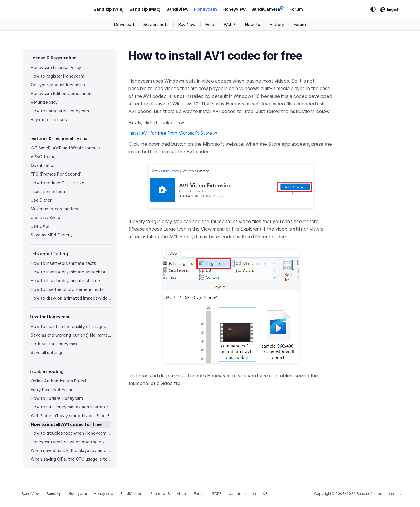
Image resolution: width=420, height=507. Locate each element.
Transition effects (49, 192)
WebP (230, 25)
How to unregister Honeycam (60, 111)
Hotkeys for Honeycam (54, 344)
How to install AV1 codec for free (66, 424)
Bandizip (54, 494)
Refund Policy (44, 102)
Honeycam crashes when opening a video (71, 442)
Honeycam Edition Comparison (61, 94)
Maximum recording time (55, 209)
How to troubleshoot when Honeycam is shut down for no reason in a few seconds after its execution (71, 433)
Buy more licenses (49, 120)
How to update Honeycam (57, 398)
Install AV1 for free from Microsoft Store (173, 133)
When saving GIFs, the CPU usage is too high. (71, 459)
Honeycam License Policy (56, 68)
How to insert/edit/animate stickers (66, 281)
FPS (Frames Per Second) (56, 174)
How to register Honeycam (58, 76)
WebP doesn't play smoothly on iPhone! (70, 416)
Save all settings (47, 353)
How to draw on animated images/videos (71, 298)
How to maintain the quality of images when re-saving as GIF (71, 327)
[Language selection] (390, 9)
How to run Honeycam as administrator (69, 407)
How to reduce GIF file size (58, 183)
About (182, 494)
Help (210, 25)
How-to (253, 25)
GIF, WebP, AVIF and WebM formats (66, 148)
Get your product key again (58, 85)
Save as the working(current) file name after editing (71, 335)
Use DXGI (40, 226)
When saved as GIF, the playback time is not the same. (71, 451)
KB (265, 494)
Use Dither (41, 200)
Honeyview (234, 9)
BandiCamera (268, 9)
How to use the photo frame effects (67, 289)
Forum (296, 9)
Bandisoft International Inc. (379, 494)
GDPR (217, 494)
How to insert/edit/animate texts (63, 263)
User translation (242, 494)
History (277, 25)
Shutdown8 (160, 494)
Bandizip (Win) (109, 9)
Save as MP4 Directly (52, 235)
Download (124, 25)
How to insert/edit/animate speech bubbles (71, 272)
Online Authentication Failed (58, 381)
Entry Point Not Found (52, 390)
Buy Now (187, 25)
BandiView (177, 9)
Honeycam (206, 9)
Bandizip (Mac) (145, 9)
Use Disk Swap (46, 218)
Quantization (43, 165)
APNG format (44, 157)
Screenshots (156, 25)
